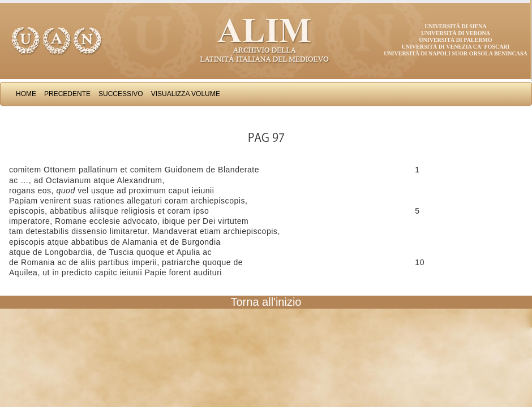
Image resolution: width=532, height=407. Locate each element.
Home (26, 94)
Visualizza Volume (186, 94)
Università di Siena (455, 26)
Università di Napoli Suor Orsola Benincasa (456, 53)
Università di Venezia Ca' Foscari (456, 47)
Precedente (67, 94)
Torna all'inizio (266, 302)
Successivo (121, 94)
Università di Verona (456, 33)
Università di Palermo (455, 40)
